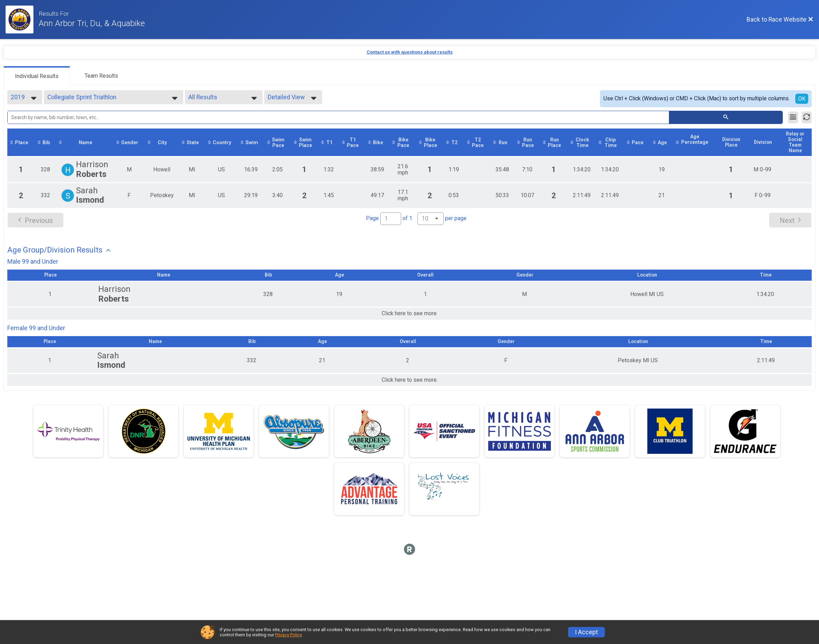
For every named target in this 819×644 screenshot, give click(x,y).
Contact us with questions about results (410, 52)
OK (802, 99)
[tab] (37, 76)
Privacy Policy (288, 635)
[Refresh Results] (807, 117)
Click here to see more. (410, 319)
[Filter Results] (793, 117)
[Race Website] (22, 20)
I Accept (586, 632)
